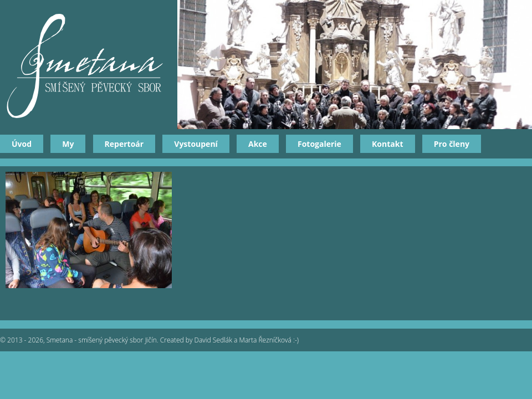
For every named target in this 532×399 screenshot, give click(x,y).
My (68, 144)
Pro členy (452, 144)
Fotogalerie (319, 144)
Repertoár (124, 144)
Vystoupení (196, 144)
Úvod (22, 144)
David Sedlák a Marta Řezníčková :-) (247, 340)
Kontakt (387, 144)
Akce (258, 144)
